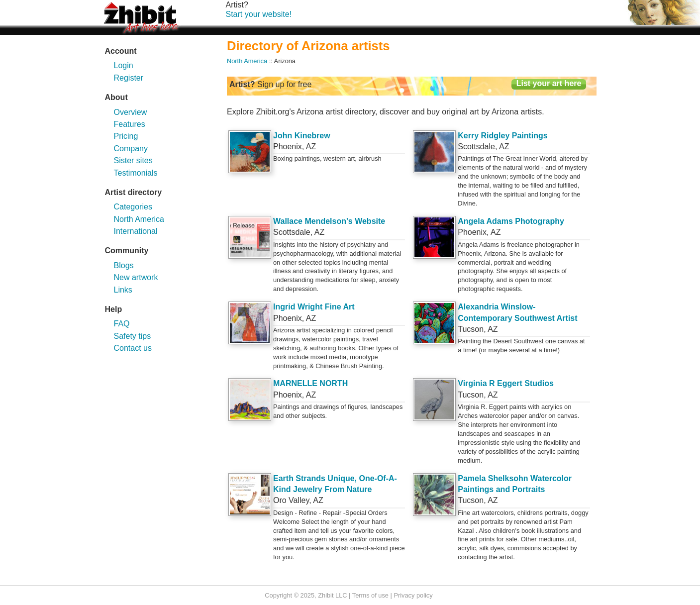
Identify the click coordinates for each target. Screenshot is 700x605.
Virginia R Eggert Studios (506, 383)
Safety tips (133, 336)
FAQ (122, 324)
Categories (133, 207)
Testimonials (136, 173)
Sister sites (133, 160)
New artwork (136, 277)
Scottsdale (476, 147)
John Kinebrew (302, 136)
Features (130, 124)
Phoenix (288, 147)
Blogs (124, 265)
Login (124, 65)
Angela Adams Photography (511, 221)
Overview (131, 112)
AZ (311, 147)
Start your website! (259, 14)
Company (131, 149)
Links (123, 290)
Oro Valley (291, 500)
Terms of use (370, 595)
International (136, 231)
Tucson (471, 329)
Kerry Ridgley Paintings (503, 136)
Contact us (133, 348)
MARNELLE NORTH (310, 383)
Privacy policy (413, 595)
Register (129, 78)
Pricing (126, 136)
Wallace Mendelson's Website (329, 221)
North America (139, 219)
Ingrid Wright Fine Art (314, 307)
